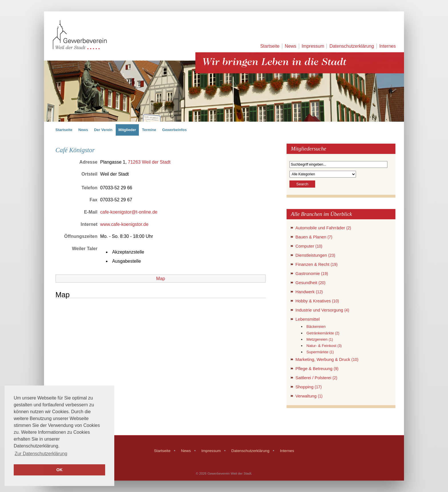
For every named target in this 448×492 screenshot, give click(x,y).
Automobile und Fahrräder (323, 228)
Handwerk (309, 292)
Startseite (270, 46)
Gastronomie (312, 273)
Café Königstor (75, 150)
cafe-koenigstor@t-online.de (129, 212)
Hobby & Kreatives (317, 301)
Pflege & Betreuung (317, 369)
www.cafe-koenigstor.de (124, 224)
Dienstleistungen (315, 255)
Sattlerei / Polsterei (316, 378)
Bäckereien (316, 327)
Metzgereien (320, 339)
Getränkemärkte (323, 333)
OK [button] (59, 470)
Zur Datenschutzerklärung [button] (41, 454)
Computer (309, 246)
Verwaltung (309, 396)
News (291, 46)
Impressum (313, 46)
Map (161, 279)
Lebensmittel (308, 319)
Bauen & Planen (314, 237)
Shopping (309, 387)
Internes (387, 46)
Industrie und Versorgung (322, 310)
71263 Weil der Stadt (149, 162)
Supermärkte (320, 352)
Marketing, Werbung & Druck (327, 359)
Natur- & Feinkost (324, 346)
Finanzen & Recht (316, 264)
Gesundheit (310, 283)
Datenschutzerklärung (352, 46)
